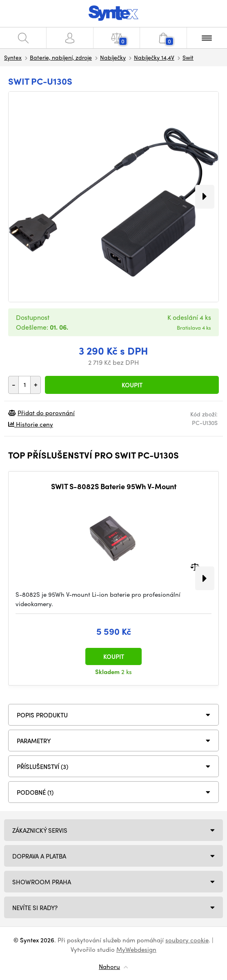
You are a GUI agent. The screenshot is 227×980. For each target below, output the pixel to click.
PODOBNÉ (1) (35, 792)
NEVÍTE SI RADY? (35, 908)
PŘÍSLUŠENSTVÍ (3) (42, 766)
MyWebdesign (136, 949)
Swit (188, 57)
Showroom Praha (42, 882)
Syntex (13, 57)
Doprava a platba (39, 856)
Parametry (34, 741)
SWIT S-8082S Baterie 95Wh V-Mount (114, 486)
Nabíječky (113, 57)
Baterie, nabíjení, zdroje (61, 57)
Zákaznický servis (40, 830)
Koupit (132, 385)
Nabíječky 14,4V (154, 57)
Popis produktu (42, 715)
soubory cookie (187, 940)
